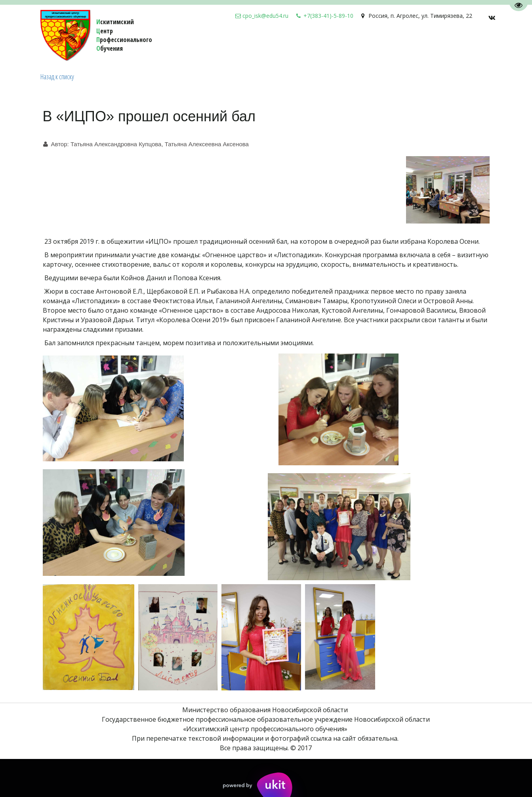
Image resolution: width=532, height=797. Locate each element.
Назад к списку (57, 76)
